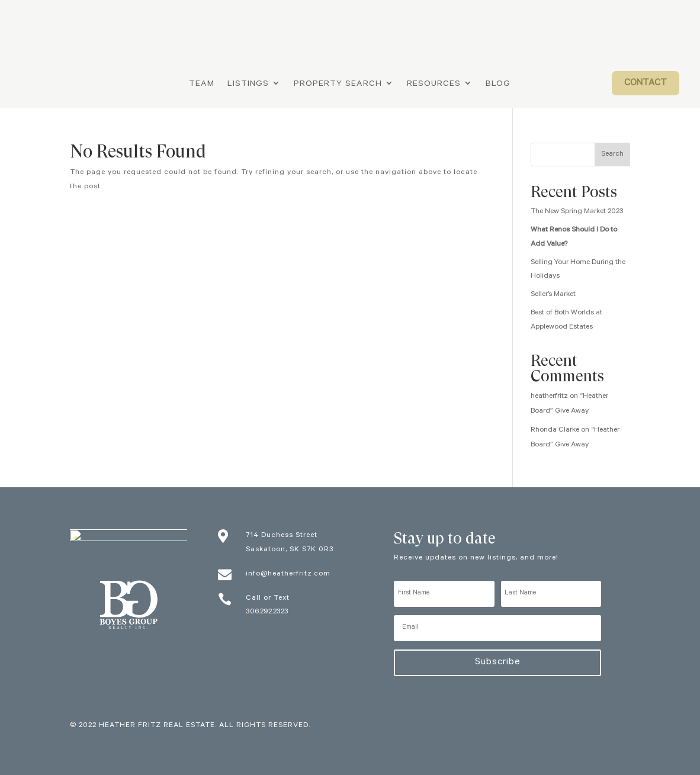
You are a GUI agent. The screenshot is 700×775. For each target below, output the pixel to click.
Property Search (338, 85)
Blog (498, 85)
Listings (248, 85)
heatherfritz (549, 397)
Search (612, 155)
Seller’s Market (553, 295)
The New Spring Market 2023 (577, 212)
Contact (646, 84)
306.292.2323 (267, 612)
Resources (434, 85)
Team (202, 85)
